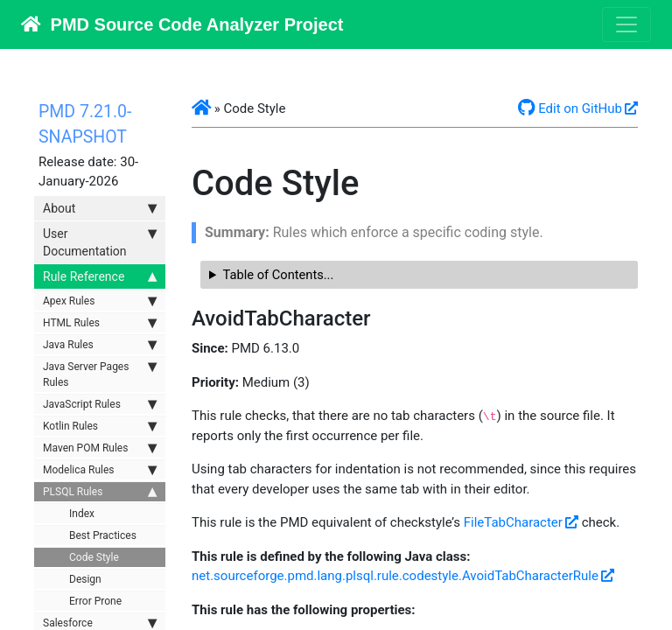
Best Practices (103, 535)
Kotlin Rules (100, 426)
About (100, 208)
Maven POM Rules (100, 448)
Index (82, 514)
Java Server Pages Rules (100, 374)
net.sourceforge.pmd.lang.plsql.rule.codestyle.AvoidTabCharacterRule (395, 576)
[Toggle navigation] (626, 24)
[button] (201, 108)
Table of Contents (273, 275)
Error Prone (95, 601)
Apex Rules (100, 301)
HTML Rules (100, 323)
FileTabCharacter (513, 522)
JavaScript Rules (100, 404)
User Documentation (100, 241)
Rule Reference (100, 276)
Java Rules (100, 345)
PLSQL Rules (100, 492)
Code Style (94, 557)
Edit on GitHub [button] (570, 108)
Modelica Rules (100, 470)
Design (85, 579)
